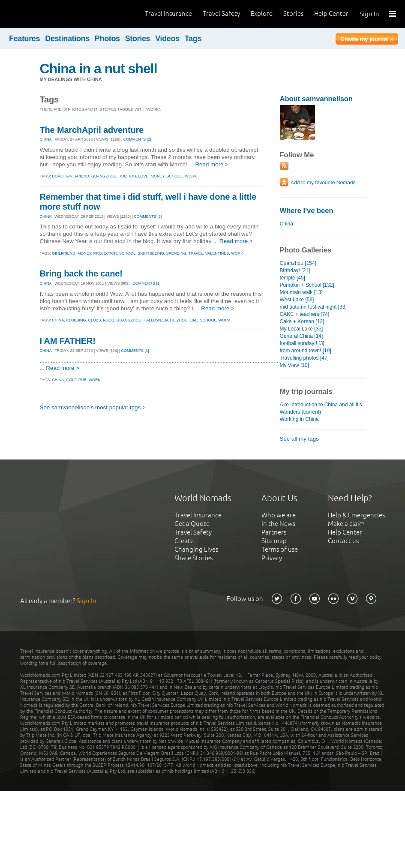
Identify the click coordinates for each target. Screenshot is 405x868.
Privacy (272, 558)
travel (196, 253)
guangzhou (104, 176)
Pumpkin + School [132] (307, 285)
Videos (167, 39)
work (191, 176)
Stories (293, 14)
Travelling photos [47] (304, 358)
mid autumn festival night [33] (313, 307)
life (194, 320)
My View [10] (295, 365)
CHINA (46, 139)
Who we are (279, 515)
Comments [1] (146, 283)
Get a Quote (192, 524)
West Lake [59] (297, 300)
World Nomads (45, 14)
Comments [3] (148, 216)
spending (176, 253)
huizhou (127, 176)
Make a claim (346, 524)
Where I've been (307, 211)
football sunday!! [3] (302, 343)
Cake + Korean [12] (302, 321)
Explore (262, 14)
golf (71, 380)
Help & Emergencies (356, 515)
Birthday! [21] (295, 270)
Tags (193, 39)
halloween (156, 320)
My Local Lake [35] (301, 329)
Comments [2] (137, 139)
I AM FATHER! (68, 341)
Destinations (67, 39)
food (108, 320)
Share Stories (193, 558)
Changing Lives (196, 549)
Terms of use (280, 549)
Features (24, 39)
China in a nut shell (99, 69)
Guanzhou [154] (298, 263)
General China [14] (301, 336)
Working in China (299, 419)
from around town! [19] (306, 351)
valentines (217, 253)
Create (184, 541)
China (286, 224)
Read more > (212, 164)
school (174, 176)
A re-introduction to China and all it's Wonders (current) (321, 408)
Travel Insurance (168, 14)
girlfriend (77, 176)
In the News (278, 524)
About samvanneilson (316, 99)
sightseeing (151, 253)
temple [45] (292, 278)
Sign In (369, 14)
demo (58, 176)
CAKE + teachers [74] (305, 314)
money (157, 176)
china (58, 320)
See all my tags (299, 439)
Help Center (331, 14)
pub (82, 380)
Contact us (343, 541)
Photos (107, 39)
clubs (94, 320)
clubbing (76, 320)
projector (105, 253)
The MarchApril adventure (92, 130)
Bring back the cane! (81, 273)
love (143, 176)
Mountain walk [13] (301, 292)
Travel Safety (221, 14)
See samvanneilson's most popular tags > (93, 407)
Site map (274, 541)
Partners (274, 532)
